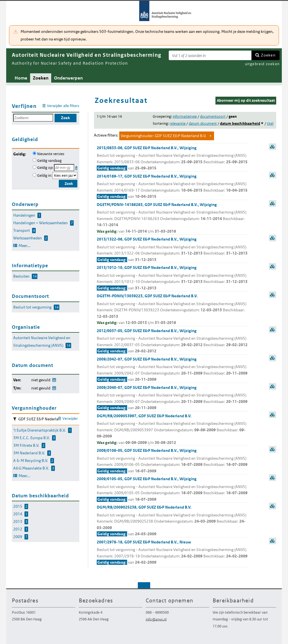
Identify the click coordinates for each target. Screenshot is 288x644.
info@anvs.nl (156, 619)
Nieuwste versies (51, 154)
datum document (203, 123)
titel (270, 123)
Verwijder (70, 419)
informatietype (185, 116)
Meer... (24, 246)
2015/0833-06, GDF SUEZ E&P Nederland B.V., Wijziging (172, 158)
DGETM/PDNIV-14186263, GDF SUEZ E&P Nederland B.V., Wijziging (172, 218)
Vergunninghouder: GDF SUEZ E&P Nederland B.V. (164, 136)
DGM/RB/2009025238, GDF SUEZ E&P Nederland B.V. (172, 521)
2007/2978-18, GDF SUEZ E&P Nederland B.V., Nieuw (172, 553)
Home (21, 78)
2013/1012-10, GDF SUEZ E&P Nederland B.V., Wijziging (172, 278)
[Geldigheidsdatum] (64, 168)
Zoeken (268, 55)
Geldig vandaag (49, 161)
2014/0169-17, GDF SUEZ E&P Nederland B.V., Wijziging (172, 187)
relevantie (178, 123)
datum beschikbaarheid (240, 123)
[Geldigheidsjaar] (65, 175)
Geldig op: (45, 168)
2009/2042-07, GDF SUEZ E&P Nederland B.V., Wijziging (172, 370)
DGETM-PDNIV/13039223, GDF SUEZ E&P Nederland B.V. (172, 310)
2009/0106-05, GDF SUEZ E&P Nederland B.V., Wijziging (172, 461)
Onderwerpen (68, 78)
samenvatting (273, 147)
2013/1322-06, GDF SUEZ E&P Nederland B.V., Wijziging (172, 250)
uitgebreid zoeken (262, 64)
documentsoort (213, 116)
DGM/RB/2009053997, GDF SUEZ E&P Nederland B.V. (172, 430)
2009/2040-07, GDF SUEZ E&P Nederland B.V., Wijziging (172, 398)
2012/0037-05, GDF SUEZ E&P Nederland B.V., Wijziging (172, 341)
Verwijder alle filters (63, 106)
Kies (77, 167)
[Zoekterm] (210, 55)
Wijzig (54, 379)
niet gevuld (41, 380)
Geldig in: (44, 175)
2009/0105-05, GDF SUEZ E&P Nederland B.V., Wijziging (172, 489)
